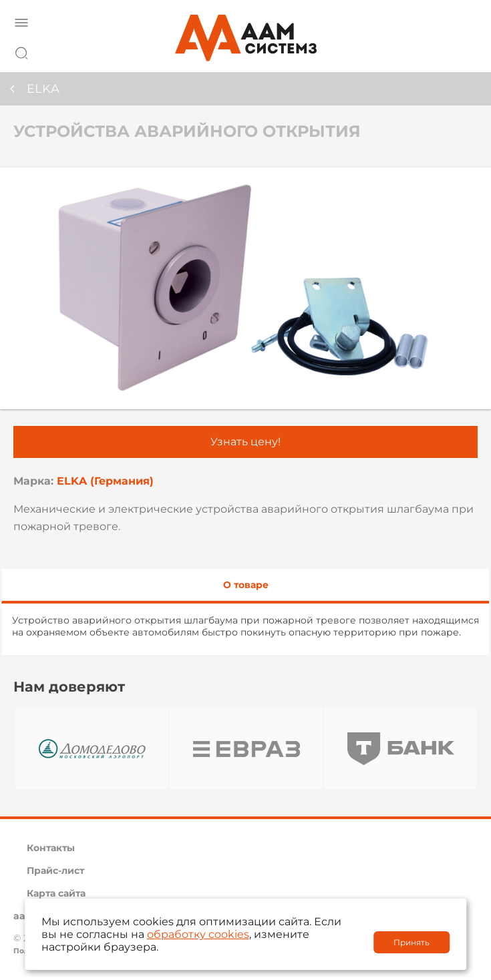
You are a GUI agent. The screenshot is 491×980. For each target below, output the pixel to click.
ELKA (43, 89)
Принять (412, 942)
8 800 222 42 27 (464, 51)
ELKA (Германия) (105, 481)
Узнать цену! (246, 442)
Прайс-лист (55, 871)
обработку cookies (198, 934)
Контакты (51, 848)
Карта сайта (56, 893)
